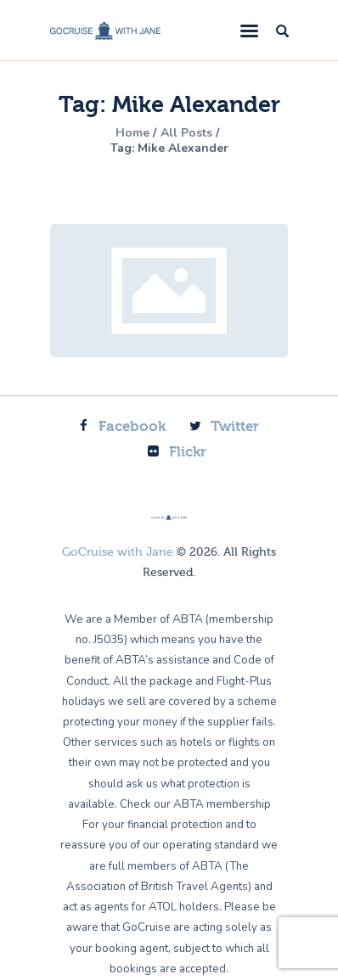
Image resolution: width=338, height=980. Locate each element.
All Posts (186, 133)
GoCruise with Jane (118, 552)
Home (132, 133)
